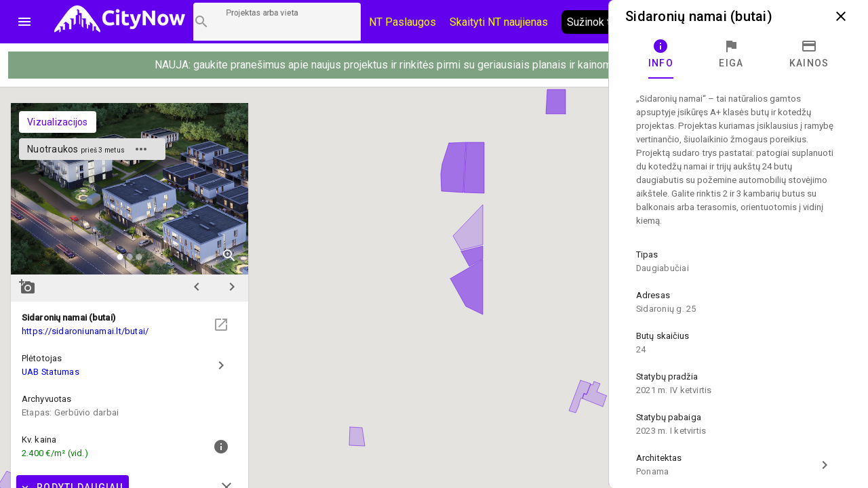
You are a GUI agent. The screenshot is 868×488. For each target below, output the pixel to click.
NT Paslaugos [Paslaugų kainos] (402, 22)
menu (24, 22)
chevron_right (232, 287)
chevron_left (197, 287)
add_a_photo (27, 287)
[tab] (661, 54)
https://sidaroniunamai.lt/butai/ (85, 331)
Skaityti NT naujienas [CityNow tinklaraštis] (499, 22)
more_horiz (141, 149)
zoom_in (229, 256)
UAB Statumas (51, 372)
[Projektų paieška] (277, 22)
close (841, 16)
